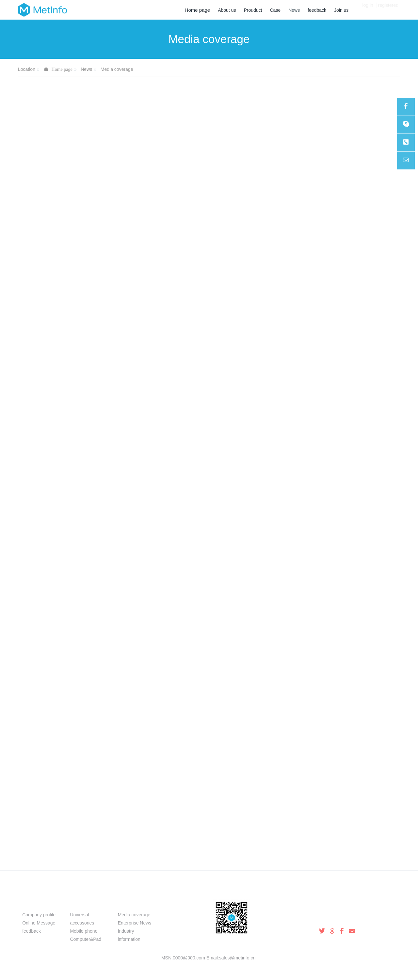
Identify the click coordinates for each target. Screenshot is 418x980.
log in (368, 10)
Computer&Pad (86, 939)
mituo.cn (248, 966)
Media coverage (117, 69)
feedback (32, 931)
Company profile (39, 915)
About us (35, 903)
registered (388, 10)
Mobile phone (84, 931)
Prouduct (83, 903)
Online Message (39, 923)
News (86, 69)
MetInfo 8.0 (198, 966)
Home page (198, 10)
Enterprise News (135, 923)
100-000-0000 (333, 918)
